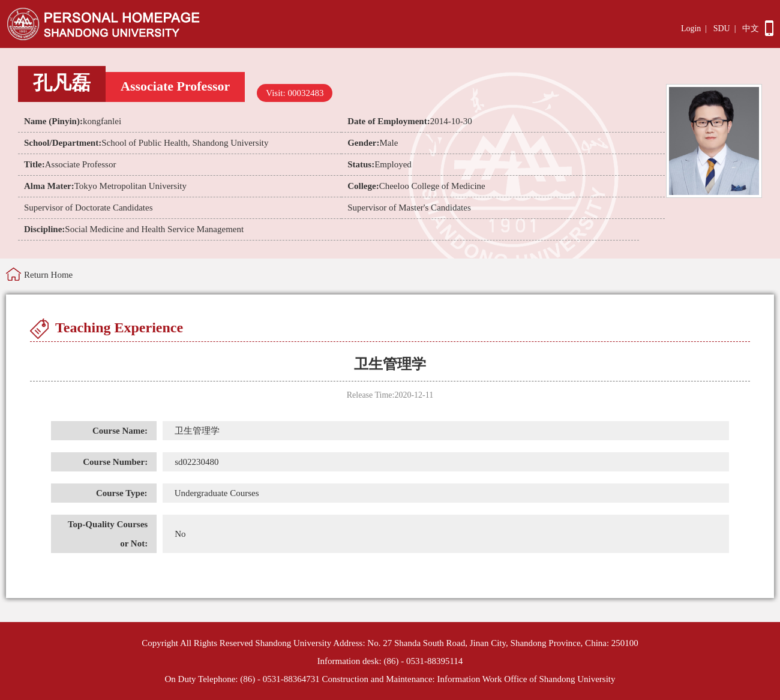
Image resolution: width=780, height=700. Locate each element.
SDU (722, 28)
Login (691, 28)
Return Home (48, 275)
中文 (751, 28)
